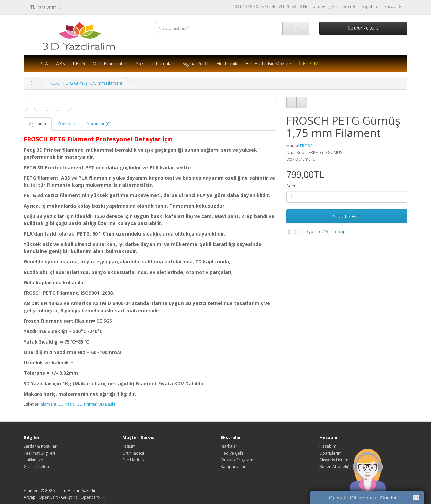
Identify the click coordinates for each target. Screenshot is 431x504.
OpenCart (48, 497)
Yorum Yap (335, 232)
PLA (44, 63)
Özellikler (67, 124)
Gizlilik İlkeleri (36, 466)
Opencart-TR (93, 497)
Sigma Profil (195, 63)
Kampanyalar (233, 466)
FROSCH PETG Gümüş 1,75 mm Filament (85, 83)
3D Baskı (107, 404)
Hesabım (328, 446)
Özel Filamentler (110, 63)
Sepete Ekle (347, 216)
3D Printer (87, 404)
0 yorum (313, 232)
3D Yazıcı (67, 404)
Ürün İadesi (133, 453)
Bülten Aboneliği (335, 466)
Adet (291, 186)
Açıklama (38, 124)
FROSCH (308, 146)
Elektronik (227, 63)
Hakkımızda (35, 460)
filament (48, 404)
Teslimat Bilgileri (39, 453)
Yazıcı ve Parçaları (155, 63)
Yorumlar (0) (99, 124)
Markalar (229, 446)
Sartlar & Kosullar (40, 446)
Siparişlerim (330, 453)
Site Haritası (134, 460)
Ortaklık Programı (237, 460)
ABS (60, 63)
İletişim (129, 446)
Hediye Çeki (232, 453)
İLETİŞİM (308, 63)
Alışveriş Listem (334, 460)
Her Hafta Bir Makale (268, 63)
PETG (79, 63)
